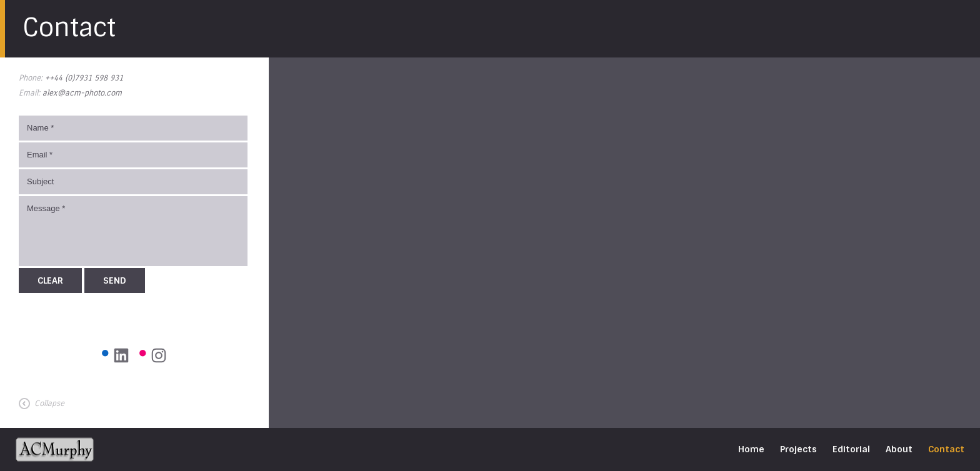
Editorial (851, 449)
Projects (798, 449)
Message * (133, 231)
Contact (946, 449)
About (899, 449)
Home (751, 449)
